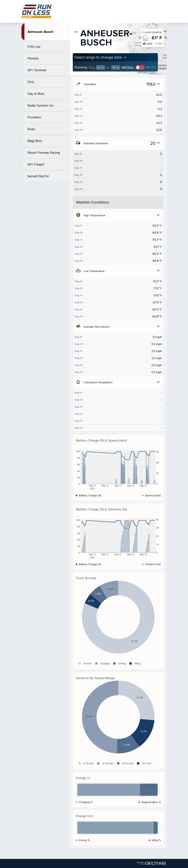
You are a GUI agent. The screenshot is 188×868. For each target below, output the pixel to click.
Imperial (128, 67)
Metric (151, 67)
